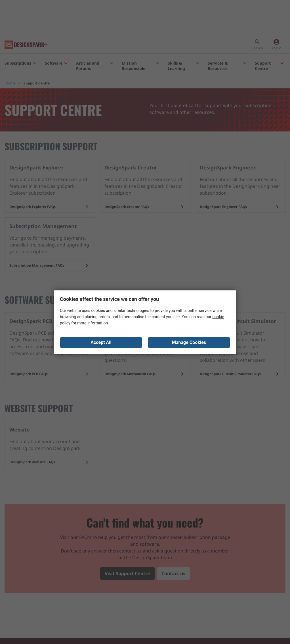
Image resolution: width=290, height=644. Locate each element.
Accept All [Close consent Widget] (101, 342)
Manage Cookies (189, 342)
